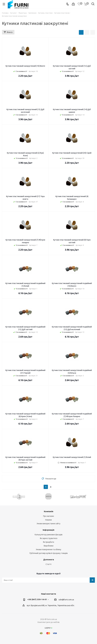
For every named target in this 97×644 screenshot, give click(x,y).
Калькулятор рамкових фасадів (49, 535)
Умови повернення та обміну (48, 549)
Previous (4, 496)
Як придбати (48, 542)
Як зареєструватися (49, 538)
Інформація (48, 530)
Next (93, 496)
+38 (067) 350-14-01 (37, 599)
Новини (48, 520)
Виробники (49, 546)
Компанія (49, 511)
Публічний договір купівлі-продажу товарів (49, 553)
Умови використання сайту (48, 524)
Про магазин (48, 516)
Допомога (49, 560)
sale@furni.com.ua (66, 600)
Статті (48, 564)
